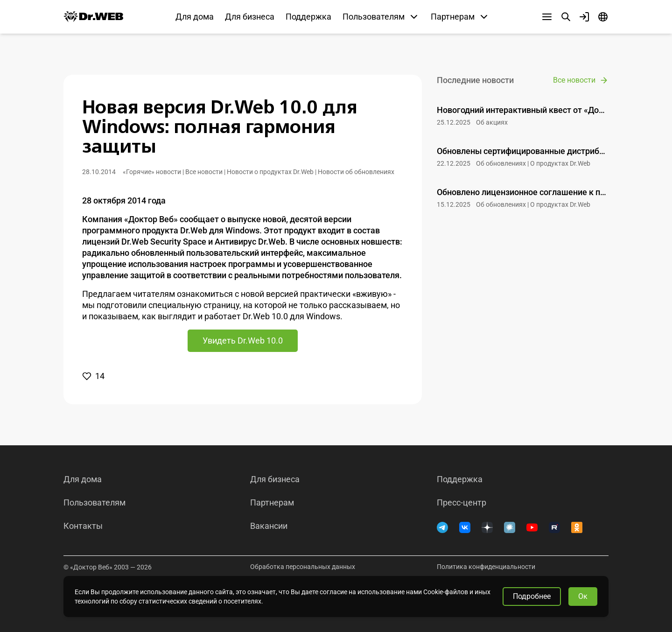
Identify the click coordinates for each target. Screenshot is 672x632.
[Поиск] (566, 17)
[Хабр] (510, 527)
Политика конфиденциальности (486, 567)
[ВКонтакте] (465, 527)
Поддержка (308, 17)
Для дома (195, 17)
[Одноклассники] (577, 527)
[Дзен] (487, 527)
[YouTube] (532, 527)
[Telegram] (442, 527)
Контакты (83, 526)
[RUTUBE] (554, 527)
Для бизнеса (250, 17)
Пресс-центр (462, 503)
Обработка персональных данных (303, 567)
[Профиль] (584, 17)
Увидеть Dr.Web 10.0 (243, 341)
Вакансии (269, 526)
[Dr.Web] (93, 17)
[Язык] (603, 17)
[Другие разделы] (547, 17)
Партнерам (272, 503)
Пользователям (94, 503)
